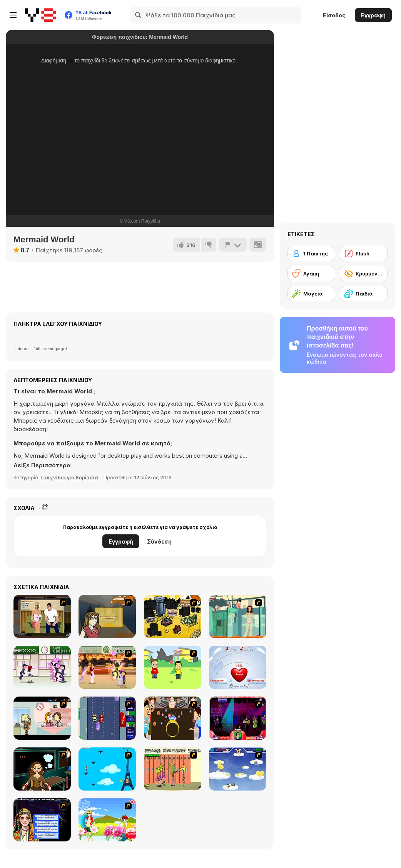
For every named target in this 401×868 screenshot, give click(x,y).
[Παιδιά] (364, 294)
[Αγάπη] (311, 274)
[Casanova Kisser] (238, 718)
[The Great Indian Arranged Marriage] (173, 718)
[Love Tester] (238, 667)
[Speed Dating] (42, 820)
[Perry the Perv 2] (238, 616)
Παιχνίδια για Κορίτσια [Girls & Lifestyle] (70, 477)
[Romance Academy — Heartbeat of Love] (42, 667)
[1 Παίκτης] (311, 254)
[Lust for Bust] (42, 616)
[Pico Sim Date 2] (173, 616)
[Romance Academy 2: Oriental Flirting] (107, 667)
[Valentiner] (238, 769)
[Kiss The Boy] (107, 820)
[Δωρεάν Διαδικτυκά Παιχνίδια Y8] (40, 15)
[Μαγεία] (311, 294)
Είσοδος (334, 15)
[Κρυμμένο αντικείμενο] (364, 274)
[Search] (139, 15)
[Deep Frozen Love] (42, 769)
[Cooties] (173, 769)
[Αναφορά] (233, 245)
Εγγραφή (373, 15)
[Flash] (364, 254)
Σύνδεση (159, 541)
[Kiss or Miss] (173, 667)
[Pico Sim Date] (107, 616)
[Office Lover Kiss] (42, 718)
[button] (42, 465)
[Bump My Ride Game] (107, 718)
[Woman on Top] (107, 769)
